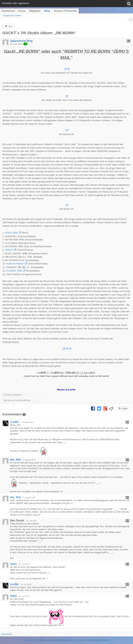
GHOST (9, 250)
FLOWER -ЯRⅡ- (14, 271)
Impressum (7, 634)
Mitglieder (35, 11)
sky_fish (15, 460)
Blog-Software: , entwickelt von (67, 640)
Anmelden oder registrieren (15, 3)
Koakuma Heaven (15, 264)
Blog (47, 11)
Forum (22, 11)
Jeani (13, 564)
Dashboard (8, 11)
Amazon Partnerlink (65, 11)
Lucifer (14, 422)
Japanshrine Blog (21, 41)
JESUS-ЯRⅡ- (11, 233)
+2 (26, 44)
